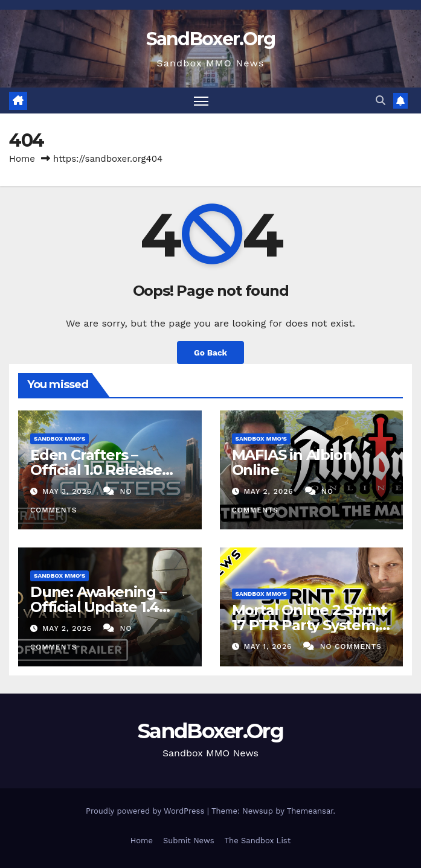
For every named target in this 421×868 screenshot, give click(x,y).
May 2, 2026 (270, 491)
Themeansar (310, 811)
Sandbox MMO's (59, 439)
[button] (381, 101)
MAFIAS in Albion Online (292, 462)
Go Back (210, 353)
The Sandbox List (258, 841)
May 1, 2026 (269, 646)
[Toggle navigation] (201, 101)
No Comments (351, 646)
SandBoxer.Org (211, 39)
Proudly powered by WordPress (146, 811)
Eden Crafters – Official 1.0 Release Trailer (96, 470)
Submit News (189, 841)
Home (22, 159)
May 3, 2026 (69, 491)
